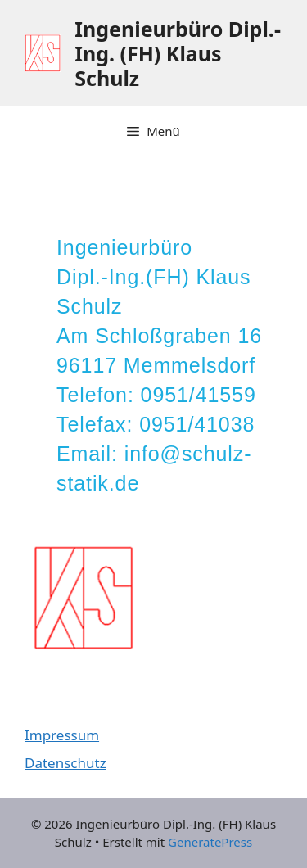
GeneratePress (210, 842)
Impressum (62, 735)
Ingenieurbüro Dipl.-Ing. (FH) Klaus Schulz (178, 53)
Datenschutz (65, 763)
